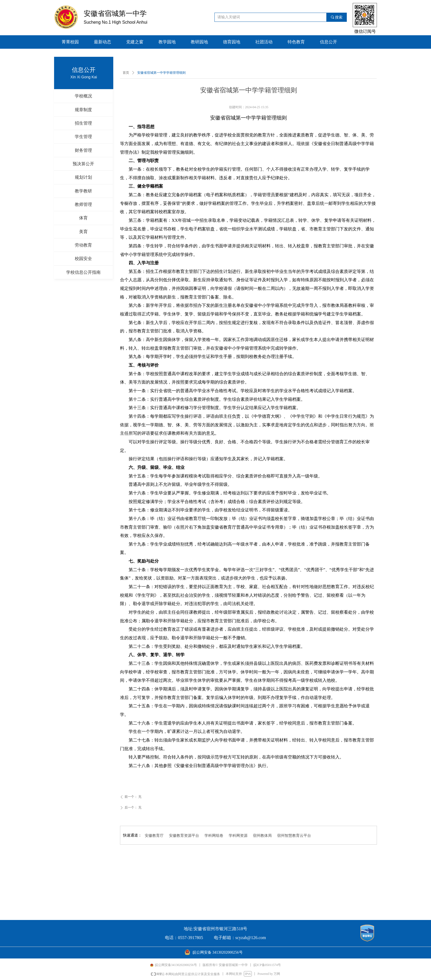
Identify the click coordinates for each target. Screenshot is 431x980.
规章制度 (83, 110)
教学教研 (83, 191)
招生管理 (83, 123)
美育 (83, 232)
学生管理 (83, 137)
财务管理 (83, 150)
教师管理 (83, 204)
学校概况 (83, 96)
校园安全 (83, 259)
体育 (83, 218)
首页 (126, 73)
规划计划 (83, 177)
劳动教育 (83, 245)
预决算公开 (83, 164)
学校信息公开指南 (83, 272)
